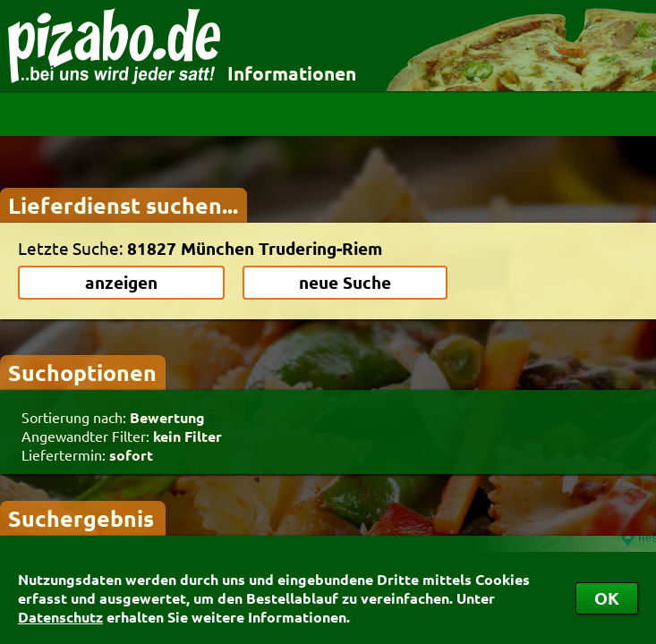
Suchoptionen (82, 372)
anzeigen (121, 282)
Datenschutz (60, 617)
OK (607, 598)
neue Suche (345, 282)
